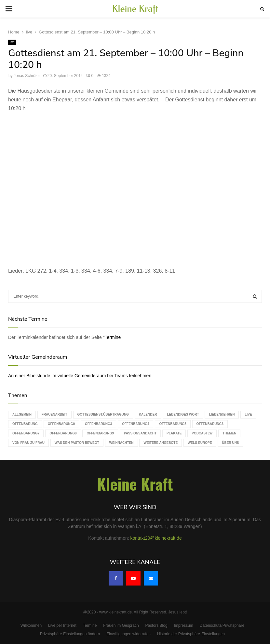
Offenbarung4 (135, 424)
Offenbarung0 (61, 424)
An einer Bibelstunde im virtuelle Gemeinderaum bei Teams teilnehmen (80, 376)
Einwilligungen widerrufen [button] (128, 634)
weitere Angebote (161, 443)
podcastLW (202, 433)
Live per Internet (62, 625)
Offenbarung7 (26, 433)
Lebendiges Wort (183, 414)
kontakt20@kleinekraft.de (156, 538)
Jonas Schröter (27, 76)
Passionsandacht (140, 433)
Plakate (174, 433)
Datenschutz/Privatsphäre (222, 625)
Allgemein (22, 414)
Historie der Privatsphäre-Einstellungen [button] (191, 634)
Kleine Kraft (135, 9)
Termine (90, 625)
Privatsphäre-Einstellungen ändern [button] (70, 634)
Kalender (148, 414)
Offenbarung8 (63, 433)
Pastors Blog (156, 625)
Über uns (230, 443)
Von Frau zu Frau (28, 443)
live (12, 42)
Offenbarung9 (100, 433)
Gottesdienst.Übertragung (103, 414)
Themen (229, 433)
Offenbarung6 (210, 424)
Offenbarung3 (98, 424)
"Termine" (113, 337)
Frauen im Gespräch (121, 625)
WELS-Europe (200, 443)
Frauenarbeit (54, 414)
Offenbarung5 (173, 424)
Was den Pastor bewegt (77, 443)
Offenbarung (25, 424)
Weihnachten (121, 443)
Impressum (184, 625)
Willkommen (31, 625)
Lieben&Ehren (222, 414)
